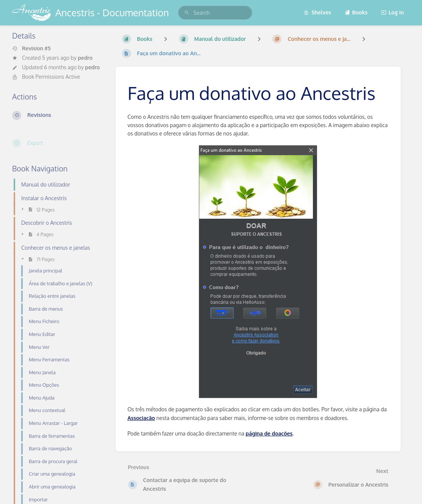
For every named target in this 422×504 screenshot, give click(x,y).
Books (356, 12)
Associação (141, 418)
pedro (85, 58)
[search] (215, 13)
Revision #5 (31, 48)
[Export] (58, 143)
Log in (392, 12)
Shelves (317, 12)
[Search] (187, 13)
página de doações (269, 433)
